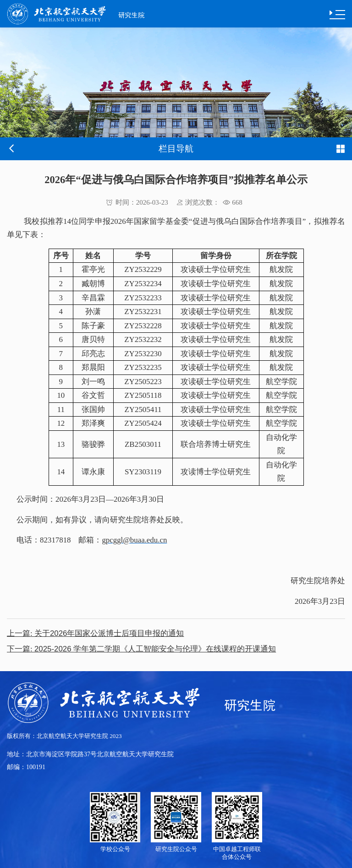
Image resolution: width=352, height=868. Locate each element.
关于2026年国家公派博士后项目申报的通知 (95, 633)
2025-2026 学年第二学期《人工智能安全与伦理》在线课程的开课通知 (141, 649)
